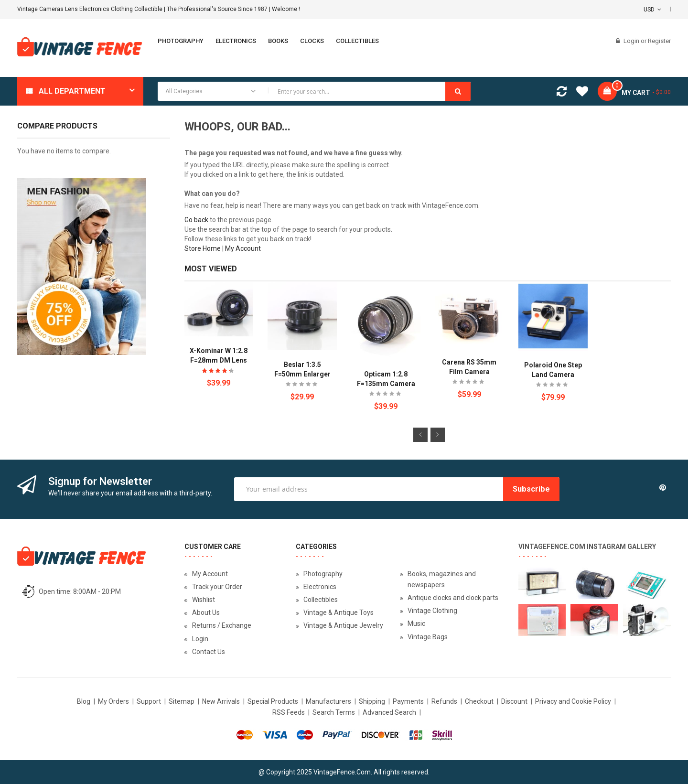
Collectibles (321, 600)
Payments (408, 701)
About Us (206, 612)
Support (149, 701)
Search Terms (334, 712)
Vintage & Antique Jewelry (343, 625)
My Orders (113, 701)
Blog (84, 701)
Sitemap (182, 701)
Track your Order (217, 587)
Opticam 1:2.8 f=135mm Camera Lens (386, 384)
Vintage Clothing (432, 611)
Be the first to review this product (302, 385)
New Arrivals (221, 701)
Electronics (320, 587)
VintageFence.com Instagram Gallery (587, 547)
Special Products (273, 701)
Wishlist (204, 600)
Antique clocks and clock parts (453, 598)
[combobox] (314, 91)
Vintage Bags (428, 637)
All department (72, 91)
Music (416, 623)
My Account (243, 248)
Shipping (372, 701)
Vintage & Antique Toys (339, 612)
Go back (196, 220)
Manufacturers (328, 701)
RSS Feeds (289, 712)
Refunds (444, 701)
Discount (514, 701)
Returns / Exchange (222, 625)
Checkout (479, 701)
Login (632, 41)
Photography (323, 574)
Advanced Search (389, 712)
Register (659, 41)
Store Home (203, 248)
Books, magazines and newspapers (442, 579)
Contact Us (209, 652)
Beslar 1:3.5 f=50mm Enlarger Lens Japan (302, 374)
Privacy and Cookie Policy (573, 701)
